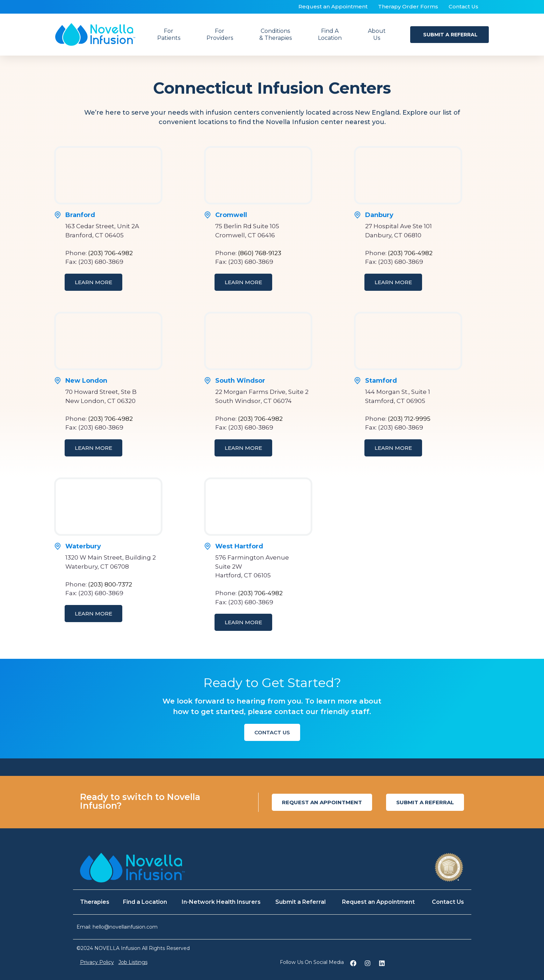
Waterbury (83, 546)
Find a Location (145, 902)
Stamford (381, 381)
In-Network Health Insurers (221, 902)
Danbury (379, 215)
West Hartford (239, 546)
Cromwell (231, 215)
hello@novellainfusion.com (125, 927)
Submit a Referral (300, 902)
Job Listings (133, 962)
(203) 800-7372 (110, 584)
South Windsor (240, 381)
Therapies (95, 902)
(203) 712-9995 (409, 419)
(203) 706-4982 (110, 253)
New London (86, 381)
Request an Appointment (333, 6)
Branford (80, 215)
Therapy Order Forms (408, 6)
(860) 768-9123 (260, 253)
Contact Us (463, 6)
